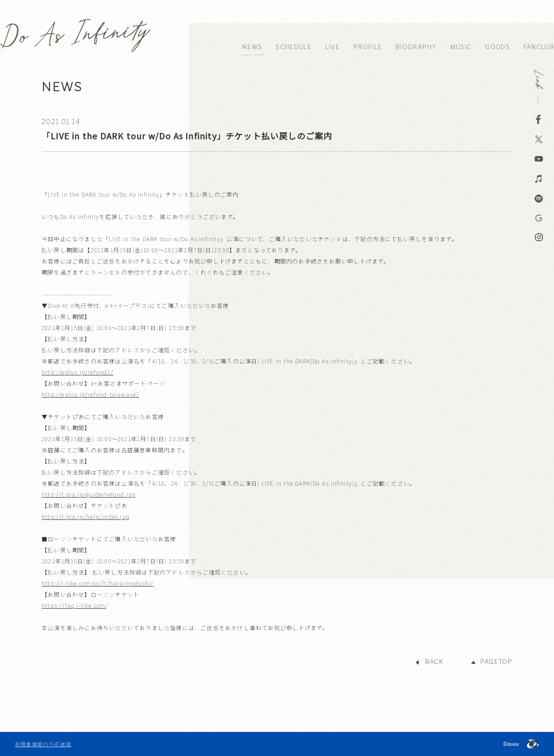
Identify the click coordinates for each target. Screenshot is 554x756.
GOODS (497, 47)
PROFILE (368, 47)
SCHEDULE (293, 47)
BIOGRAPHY (416, 47)
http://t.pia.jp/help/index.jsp (85, 516)
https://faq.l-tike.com (74, 605)
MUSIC (461, 47)
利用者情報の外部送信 (43, 744)
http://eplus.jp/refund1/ (78, 372)
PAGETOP (496, 662)
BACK (434, 662)
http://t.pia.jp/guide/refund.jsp (88, 494)
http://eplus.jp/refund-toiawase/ (90, 394)
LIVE (333, 47)
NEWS (252, 47)
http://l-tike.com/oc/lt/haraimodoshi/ (98, 583)
